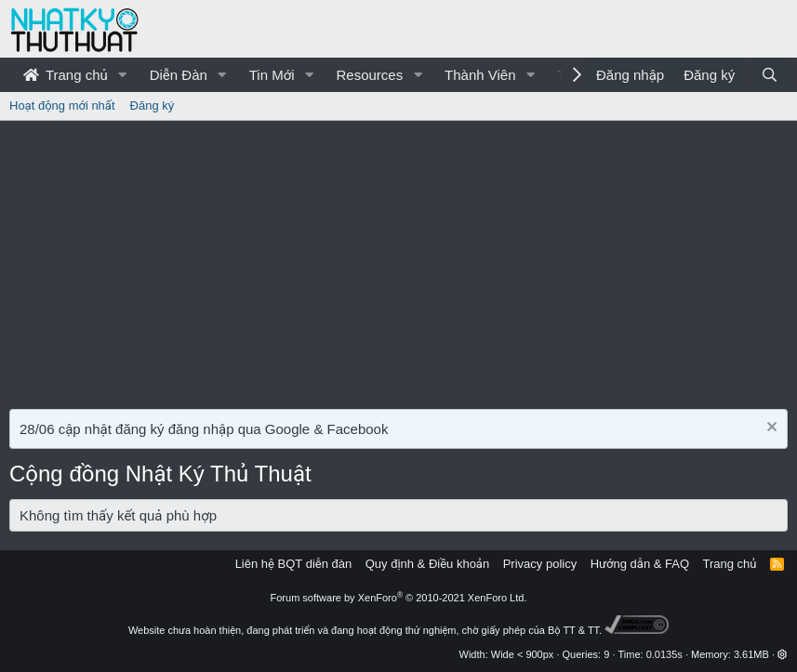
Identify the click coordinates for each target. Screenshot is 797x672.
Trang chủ (66, 75)
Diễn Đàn (179, 75)
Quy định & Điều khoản (427, 564)
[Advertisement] (398, 260)
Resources (369, 75)
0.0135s (664, 654)
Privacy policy (540, 564)
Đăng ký (153, 105)
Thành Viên (480, 75)
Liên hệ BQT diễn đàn (294, 564)
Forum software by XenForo (399, 598)
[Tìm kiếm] (770, 75)
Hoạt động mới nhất (62, 105)
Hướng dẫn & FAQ (640, 564)
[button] (123, 75)
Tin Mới (272, 75)
